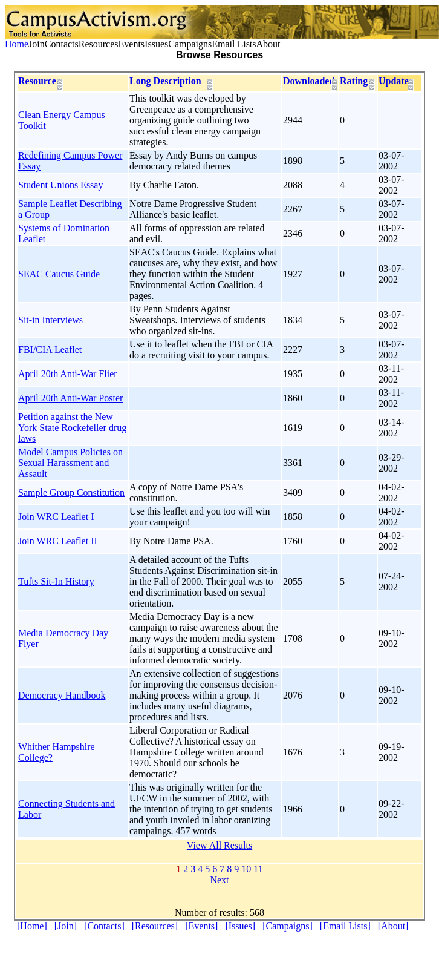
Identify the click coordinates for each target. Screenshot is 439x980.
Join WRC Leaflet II (58, 541)
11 (258, 869)
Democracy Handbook (62, 695)
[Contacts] (104, 926)
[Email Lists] (345, 926)
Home (17, 44)
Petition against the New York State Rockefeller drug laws (72, 428)
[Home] (32, 926)
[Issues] (240, 926)
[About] (393, 926)
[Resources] (155, 926)
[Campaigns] (288, 926)
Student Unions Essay (60, 185)
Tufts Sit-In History (56, 581)
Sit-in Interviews (50, 320)
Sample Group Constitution (71, 492)
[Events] (201, 926)
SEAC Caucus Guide (59, 274)
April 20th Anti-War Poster (70, 398)
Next (219, 880)
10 (246, 869)
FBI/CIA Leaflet (50, 350)
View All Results (219, 845)
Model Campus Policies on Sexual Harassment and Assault (70, 463)
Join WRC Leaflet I (56, 517)
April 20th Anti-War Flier (68, 374)
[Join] (66, 926)
